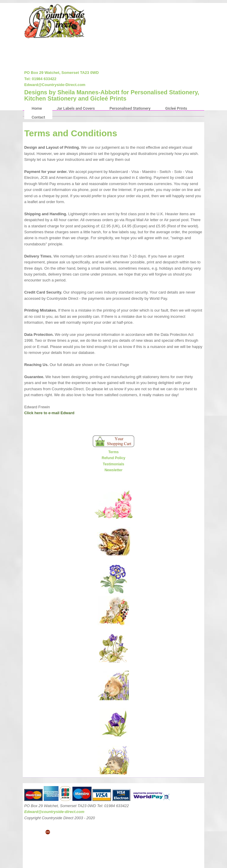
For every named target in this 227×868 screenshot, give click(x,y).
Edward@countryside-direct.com (54, 812)
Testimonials (113, 464)
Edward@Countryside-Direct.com (55, 85)
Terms (113, 452)
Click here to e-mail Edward (49, 413)
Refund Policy (113, 458)
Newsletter (114, 470)
